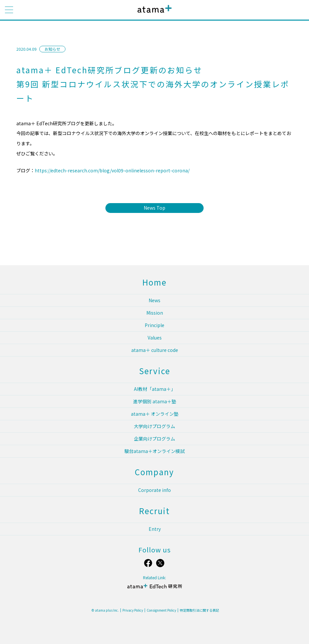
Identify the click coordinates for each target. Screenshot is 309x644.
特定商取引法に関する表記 (199, 610)
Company (154, 472)
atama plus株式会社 (153, 14)
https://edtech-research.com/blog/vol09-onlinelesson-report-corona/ (112, 170)
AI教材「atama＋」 (155, 389)
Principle (154, 325)
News (154, 300)
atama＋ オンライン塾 (155, 414)
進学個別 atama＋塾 (155, 401)
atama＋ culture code (155, 350)
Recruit (154, 511)
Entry (155, 529)
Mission (155, 313)
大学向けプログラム (154, 426)
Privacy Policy (133, 610)
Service (155, 371)
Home (154, 282)
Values (155, 338)
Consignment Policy (161, 610)
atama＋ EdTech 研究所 (154, 589)
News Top (154, 208)
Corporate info (154, 490)
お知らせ (52, 49)
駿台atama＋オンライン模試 (154, 451)
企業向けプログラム (154, 439)
